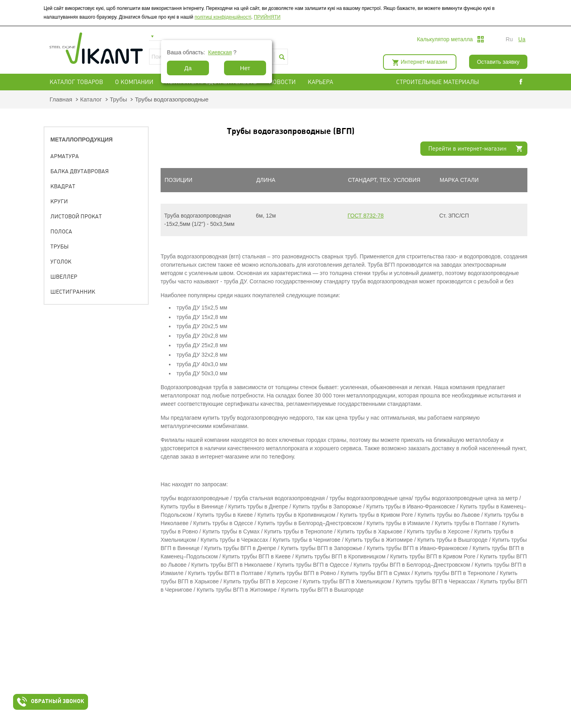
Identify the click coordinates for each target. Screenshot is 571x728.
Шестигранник (73, 292)
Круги (59, 201)
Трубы (119, 99)
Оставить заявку (498, 62)
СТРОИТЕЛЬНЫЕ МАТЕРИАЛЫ (438, 82)
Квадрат (63, 186)
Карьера (320, 82)
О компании (134, 82)
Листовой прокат (76, 216)
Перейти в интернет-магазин (467, 149)
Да (188, 68)
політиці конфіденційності (223, 17)
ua (522, 39)
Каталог (91, 99)
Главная (61, 99)
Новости (282, 82)
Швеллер (64, 277)
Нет (245, 68)
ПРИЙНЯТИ (267, 17)
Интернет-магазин (424, 62)
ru (509, 39)
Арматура (65, 156)
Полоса (61, 231)
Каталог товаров (76, 82)
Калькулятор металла (445, 39)
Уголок (61, 262)
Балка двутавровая (80, 171)
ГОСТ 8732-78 (366, 216)
